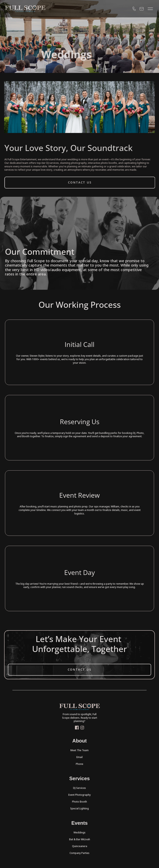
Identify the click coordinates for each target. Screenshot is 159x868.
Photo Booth (79, 802)
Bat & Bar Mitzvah (80, 839)
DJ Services (79, 788)
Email (79, 757)
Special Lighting (79, 808)
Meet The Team (79, 750)
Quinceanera (80, 846)
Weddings (79, 832)
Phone (79, 764)
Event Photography (79, 795)
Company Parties (79, 853)
